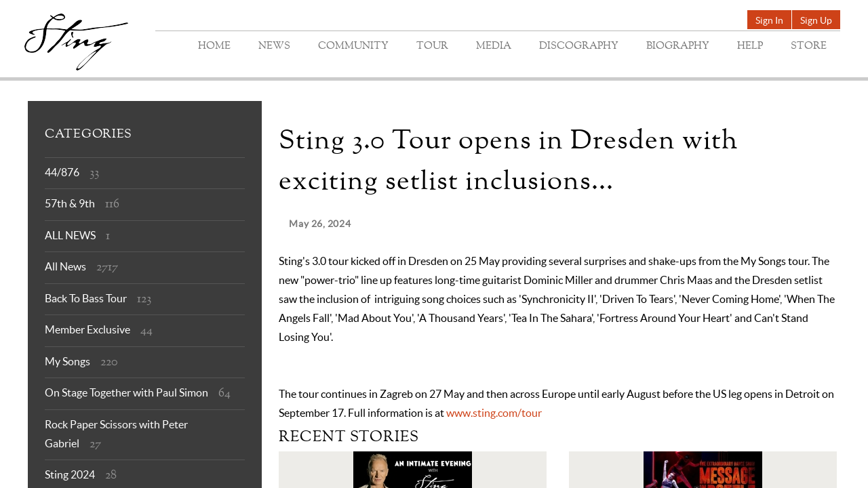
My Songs (67, 361)
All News (65, 266)
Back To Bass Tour (86, 298)
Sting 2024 (70, 474)
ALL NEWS (70, 235)
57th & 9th (70, 203)
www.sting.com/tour (494, 413)
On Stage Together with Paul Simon (126, 392)
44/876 (62, 172)
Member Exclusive (87, 329)
